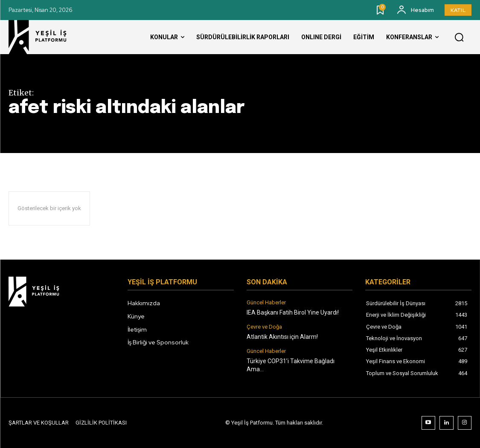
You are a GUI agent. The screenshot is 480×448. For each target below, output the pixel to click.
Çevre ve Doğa (264, 327)
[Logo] (45, 37)
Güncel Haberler (266, 302)
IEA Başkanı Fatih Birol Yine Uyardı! (293, 312)
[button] (459, 38)
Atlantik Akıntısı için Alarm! (282, 337)
